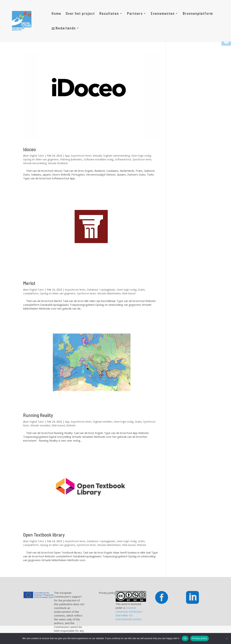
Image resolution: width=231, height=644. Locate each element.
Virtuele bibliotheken (109, 293)
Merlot (29, 283)
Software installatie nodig (99, 159)
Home (56, 14)
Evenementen (163, 14)
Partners (135, 14)
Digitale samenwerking (116, 156)
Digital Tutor (37, 156)
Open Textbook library (44, 535)
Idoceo (30, 149)
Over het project (80, 14)
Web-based (129, 293)
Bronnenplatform (198, 14)
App (67, 156)
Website (71, 425)
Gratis (141, 290)
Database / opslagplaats (101, 290)
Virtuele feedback (58, 163)
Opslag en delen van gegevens (41, 159)
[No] (226, 638)
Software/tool (123, 159)
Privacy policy (200, 638)
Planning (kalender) (71, 159)
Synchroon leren (142, 159)
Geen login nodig (141, 156)
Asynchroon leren (81, 156)
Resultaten (109, 14)
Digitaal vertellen (103, 422)
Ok (185, 638)
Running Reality (38, 415)
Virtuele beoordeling (35, 163)
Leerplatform (31, 293)
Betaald (97, 156)
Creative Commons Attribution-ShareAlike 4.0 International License (129, 613)
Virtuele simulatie (40, 425)
